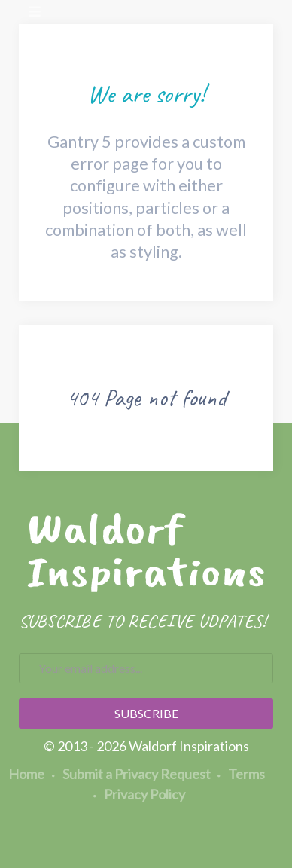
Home (26, 774)
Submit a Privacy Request (131, 774)
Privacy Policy (139, 794)
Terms (241, 774)
